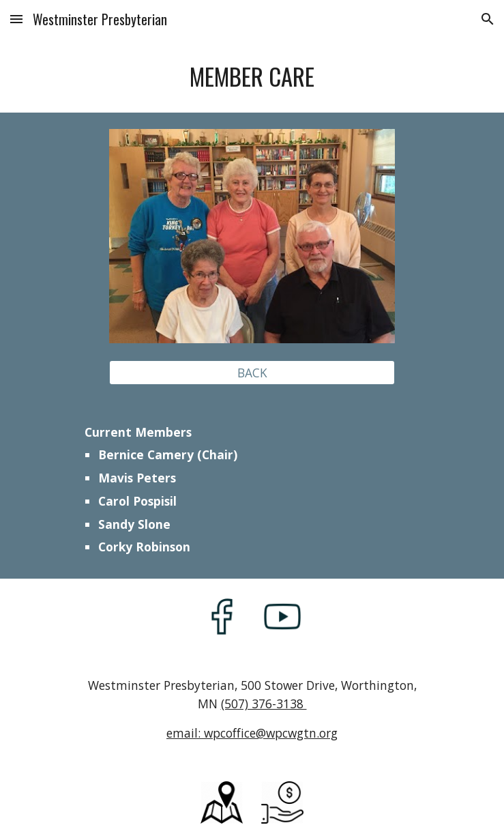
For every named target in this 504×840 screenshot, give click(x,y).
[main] (252, 77)
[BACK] (252, 372)
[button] (16, 19)
